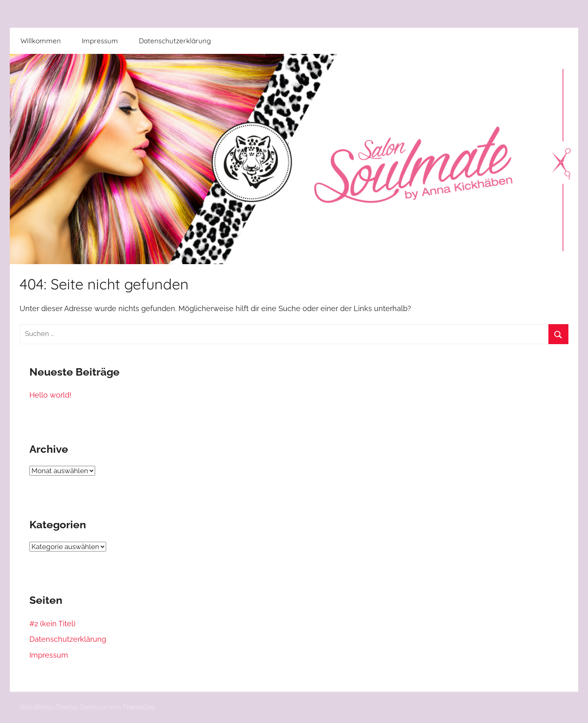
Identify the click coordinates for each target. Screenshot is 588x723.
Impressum (100, 41)
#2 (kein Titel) (52, 624)
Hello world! (50, 395)
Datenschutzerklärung (175, 41)
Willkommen (41, 41)
